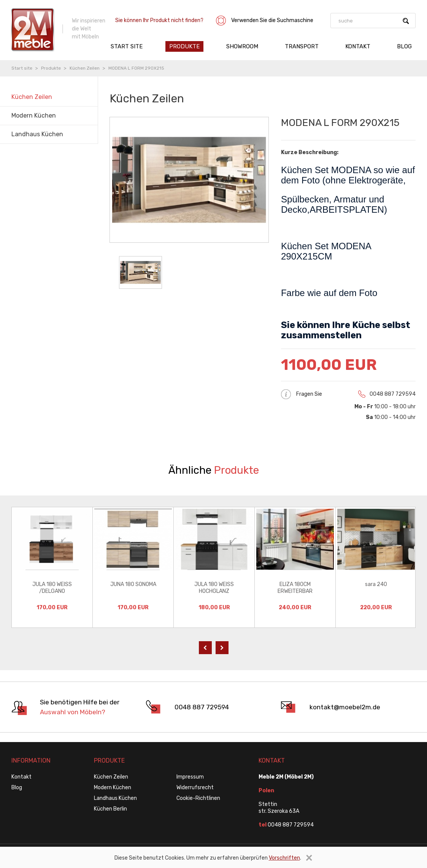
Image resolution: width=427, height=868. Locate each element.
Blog (404, 46)
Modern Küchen (113, 788)
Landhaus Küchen (115, 798)
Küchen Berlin (110, 809)
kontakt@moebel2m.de (345, 707)
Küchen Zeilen (85, 68)
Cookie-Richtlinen (198, 798)
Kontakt (358, 46)
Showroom (242, 46)
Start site (127, 46)
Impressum (190, 777)
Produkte (184, 46)
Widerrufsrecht (195, 788)
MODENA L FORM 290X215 (136, 68)
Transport (302, 46)
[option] (52, 567)
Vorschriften (284, 858)
